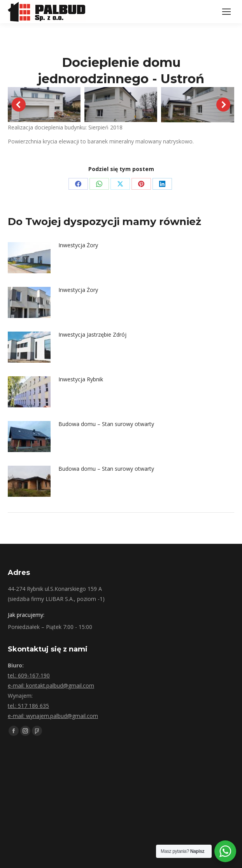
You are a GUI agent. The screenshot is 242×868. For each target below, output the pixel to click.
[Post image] (29, 258)
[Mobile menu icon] (226, 12)
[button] (19, 105)
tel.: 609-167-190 (29, 675)
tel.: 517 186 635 (28, 706)
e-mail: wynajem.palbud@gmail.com (53, 716)
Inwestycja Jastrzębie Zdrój (92, 334)
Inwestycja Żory (78, 245)
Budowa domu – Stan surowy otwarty (106, 424)
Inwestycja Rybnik (81, 379)
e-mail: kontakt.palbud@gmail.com (51, 685)
